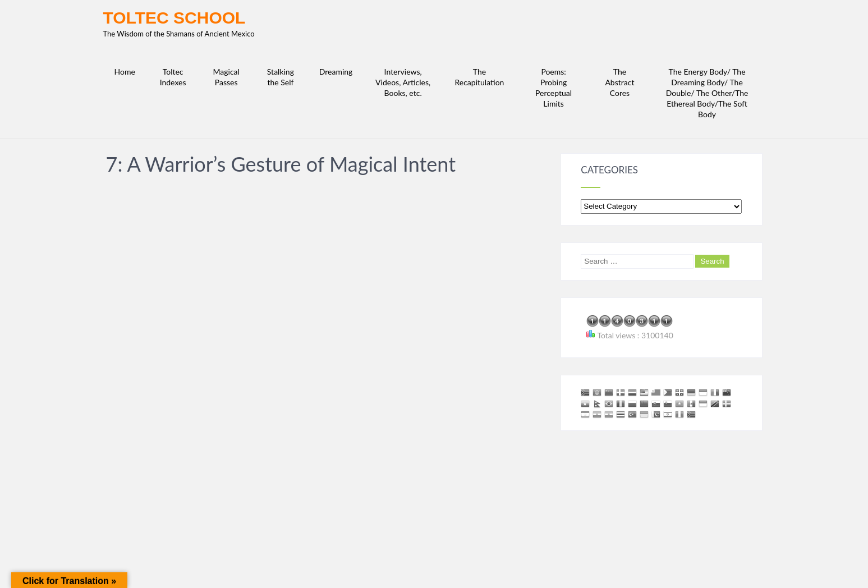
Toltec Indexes (173, 77)
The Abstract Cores (619, 82)
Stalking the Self (281, 77)
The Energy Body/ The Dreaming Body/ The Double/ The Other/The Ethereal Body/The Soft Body (707, 93)
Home (125, 72)
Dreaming (336, 72)
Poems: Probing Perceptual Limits (554, 88)
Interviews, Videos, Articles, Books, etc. (403, 82)
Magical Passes (226, 77)
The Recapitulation (479, 77)
